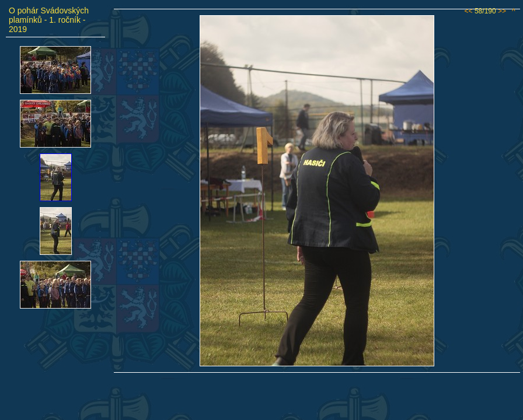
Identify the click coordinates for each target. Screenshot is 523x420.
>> (502, 11)
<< (469, 11)
